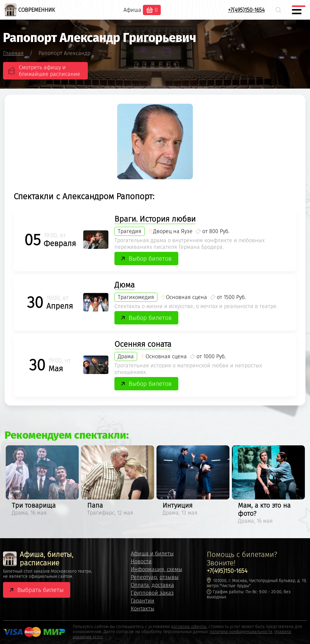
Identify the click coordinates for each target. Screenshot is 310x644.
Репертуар (144, 577)
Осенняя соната (143, 344)
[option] (42, 482)
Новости (141, 561)
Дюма (125, 285)
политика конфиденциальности (241, 632)
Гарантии (143, 601)
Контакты (143, 609)
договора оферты (189, 627)
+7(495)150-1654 (246, 10)
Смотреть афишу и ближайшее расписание (49, 71)
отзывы (169, 577)
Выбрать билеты (40, 590)
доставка (163, 585)
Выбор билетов (150, 259)
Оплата (140, 585)
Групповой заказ (152, 593)
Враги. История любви (155, 219)
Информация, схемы (157, 569)
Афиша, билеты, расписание (38, 559)
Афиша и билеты (152, 554)
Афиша (132, 10)
